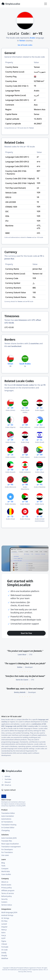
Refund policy (7, 896)
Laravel (4, 924)
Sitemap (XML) (22, 972)
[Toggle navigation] (46, 4)
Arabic (33, 38)
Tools (3, 866)
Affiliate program (8, 890)
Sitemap (29, 972)
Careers (4, 902)
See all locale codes (25, 45)
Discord (6, 782)
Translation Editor (8, 813)
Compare (5, 869)
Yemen (22, 41)
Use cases (5, 855)
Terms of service (8, 893)
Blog (3, 863)
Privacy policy (7, 888)
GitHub (6, 776)
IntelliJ (4, 953)
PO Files (4, 921)
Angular (4, 927)
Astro (3, 932)
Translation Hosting (9, 825)
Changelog (5, 830)
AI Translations (7, 822)
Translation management (11, 847)
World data (6, 871)
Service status (7, 905)
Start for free (26, 633)
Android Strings (7, 915)
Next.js (4, 930)
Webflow (5, 958)
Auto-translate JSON (9, 838)
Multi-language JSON (9, 912)
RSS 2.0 (46, 970)
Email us (6, 785)
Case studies (6, 874)
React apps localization (10, 844)
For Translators (7, 852)
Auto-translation (8, 816)
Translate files (7, 841)
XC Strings (5, 918)
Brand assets (6, 885)
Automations (6, 819)
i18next (4, 944)
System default (9, 790)
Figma (4, 941)
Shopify (4, 955)
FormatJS (5, 947)
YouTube (6, 779)
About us (5, 882)
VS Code (4, 950)
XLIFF (3, 938)
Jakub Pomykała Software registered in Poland (27, 968)
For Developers (7, 849)
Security (4, 899)
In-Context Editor (8, 828)
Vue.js (4, 935)
